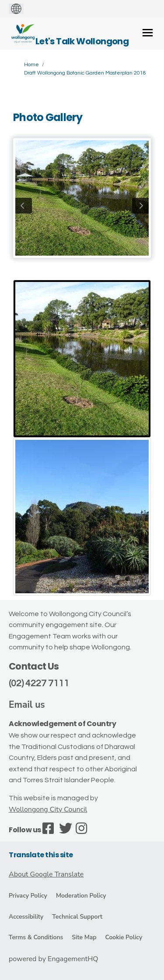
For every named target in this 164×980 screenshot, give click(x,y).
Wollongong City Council (48, 809)
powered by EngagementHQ (54, 959)
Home (31, 65)
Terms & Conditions (36, 937)
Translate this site (41, 855)
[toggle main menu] (148, 33)
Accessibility (26, 917)
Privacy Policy (28, 896)
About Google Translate (46, 874)
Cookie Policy (124, 937)
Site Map (84, 937)
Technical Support (77, 917)
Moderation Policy (81, 896)
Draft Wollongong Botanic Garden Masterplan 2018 (85, 73)
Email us (27, 705)
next (140, 206)
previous (24, 206)
